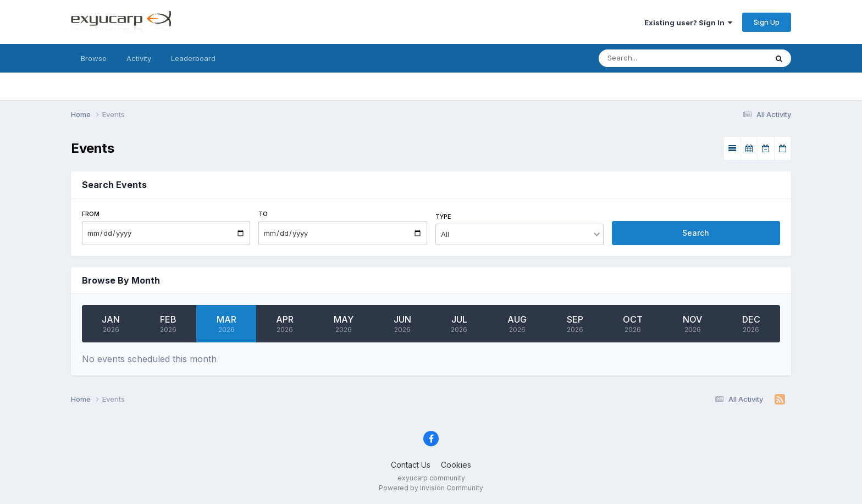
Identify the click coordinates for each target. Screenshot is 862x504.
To (263, 214)
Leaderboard (193, 58)
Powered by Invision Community (431, 488)
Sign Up (767, 22)
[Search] (661, 58)
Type (443, 217)
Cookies (456, 465)
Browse (94, 58)
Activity (139, 58)
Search (696, 233)
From (91, 214)
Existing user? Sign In (688, 23)
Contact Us (411, 465)
